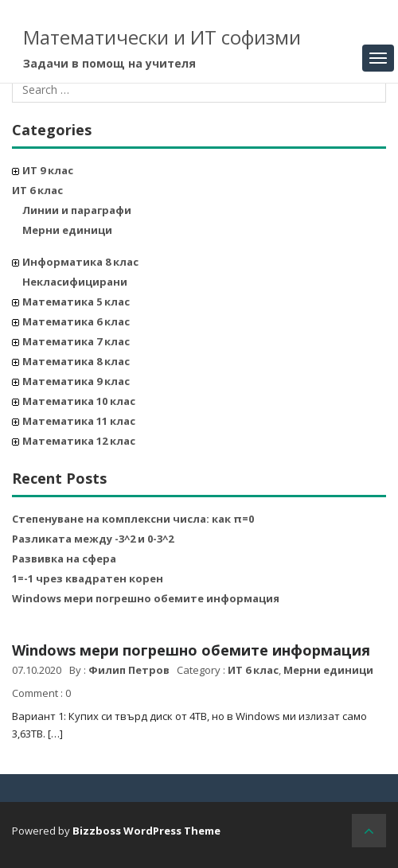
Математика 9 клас (76, 381)
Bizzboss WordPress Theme (146, 831)
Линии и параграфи (77, 210)
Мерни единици (67, 230)
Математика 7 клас (76, 341)
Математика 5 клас (76, 302)
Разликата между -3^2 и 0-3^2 (93, 539)
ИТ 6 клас (37, 190)
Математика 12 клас (79, 441)
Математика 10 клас (79, 401)
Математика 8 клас (76, 361)
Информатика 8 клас (80, 262)
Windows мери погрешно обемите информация (146, 598)
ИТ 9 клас (48, 170)
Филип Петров (129, 670)
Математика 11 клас (79, 421)
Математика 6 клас (76, 321)
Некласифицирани (75, 282)
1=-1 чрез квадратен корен (88, 578)
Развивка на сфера (64, 559)
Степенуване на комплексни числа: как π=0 (133, 519)
